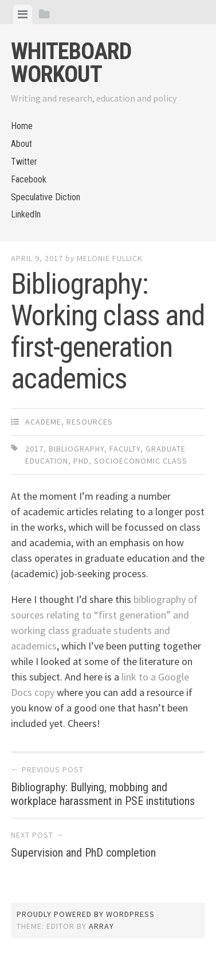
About (21, 144)
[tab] (23, 14)
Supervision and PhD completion (83, 853)
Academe (43, 422)
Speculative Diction (46, 197)
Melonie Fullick (110, 258)
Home (22, 126)
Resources (90, 422)
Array (101, 926)
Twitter (24, 162)
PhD (81, 461)
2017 (34, 449)
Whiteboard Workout (71, 63)
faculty (125, 449)
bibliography (76, 449)
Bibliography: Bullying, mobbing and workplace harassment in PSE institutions (103, 794)
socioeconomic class (141, 461)
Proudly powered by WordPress (86, 914)
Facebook (29, 179)
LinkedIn (26, 214)
